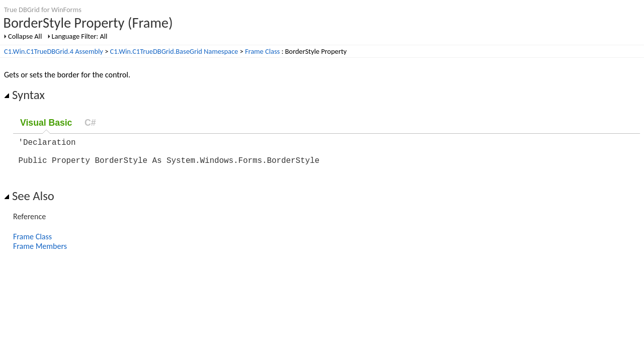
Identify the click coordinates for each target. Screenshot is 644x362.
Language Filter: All (80, 36)
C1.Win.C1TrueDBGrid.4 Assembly (54, 51)
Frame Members (40, 252)
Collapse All (25, 36)
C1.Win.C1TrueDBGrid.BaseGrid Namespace (174, 51)
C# (90, 123)
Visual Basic (46, 123)
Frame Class (262, 51)
